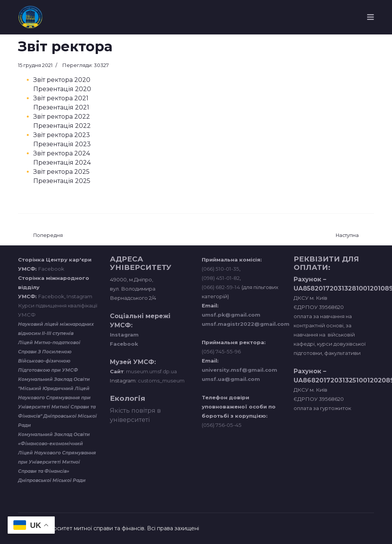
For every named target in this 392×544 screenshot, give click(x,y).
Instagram (79, 296)
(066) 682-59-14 (221, 287)
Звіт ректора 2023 (62, 135)
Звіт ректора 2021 (61, 98)
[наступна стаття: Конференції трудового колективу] (347, 236)
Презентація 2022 (62, 126)
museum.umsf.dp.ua (151, 371)
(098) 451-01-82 (221, 278)
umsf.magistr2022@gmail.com (246, 324)
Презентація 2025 (62, 181)
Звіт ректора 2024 (62, 153)
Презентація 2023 (62, 144)
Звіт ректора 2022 (62, 117)
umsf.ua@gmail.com (231, 379)
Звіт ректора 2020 (62, 80)
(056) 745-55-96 (221, 351)
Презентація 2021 (61, 107)
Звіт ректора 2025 (61, 172)
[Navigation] (371, 17)
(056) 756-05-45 (222, 425)
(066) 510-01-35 (220, 269)
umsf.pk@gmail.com (231, 315)
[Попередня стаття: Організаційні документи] (48, 236)
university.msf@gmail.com (239, 370)
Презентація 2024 (62, 163)
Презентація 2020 (62, 89)
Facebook (51, 269)
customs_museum (161, 381)
